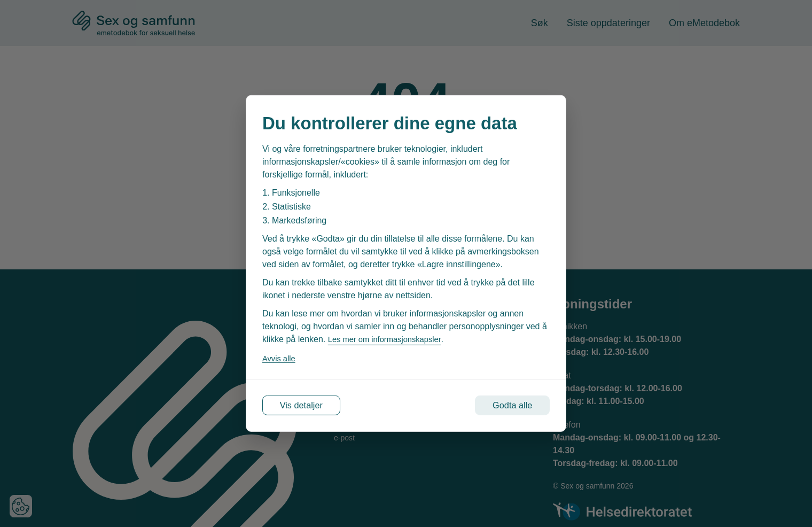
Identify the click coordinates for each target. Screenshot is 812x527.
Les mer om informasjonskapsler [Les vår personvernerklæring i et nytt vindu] (389, 337)
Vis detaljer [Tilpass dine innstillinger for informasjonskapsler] (311, 406)
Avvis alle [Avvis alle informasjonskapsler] (280, 356)
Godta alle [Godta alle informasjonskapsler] (503, 406)
